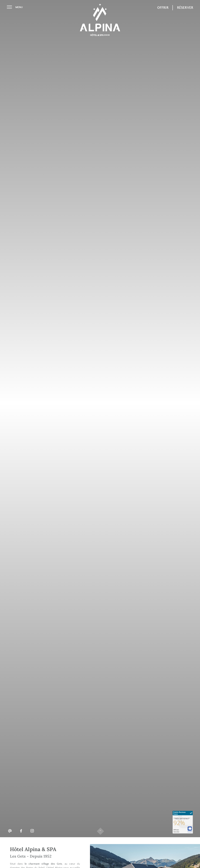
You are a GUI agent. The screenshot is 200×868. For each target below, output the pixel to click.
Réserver (185, 8)
